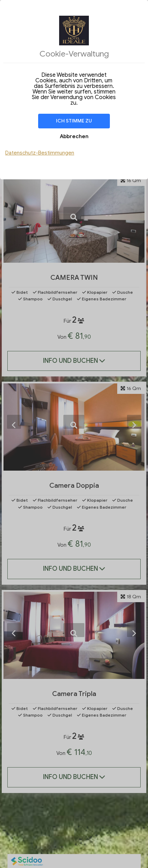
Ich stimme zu (74, 121)
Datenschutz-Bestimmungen (40, 153)
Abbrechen (74, 136)
